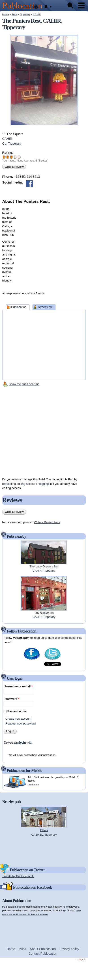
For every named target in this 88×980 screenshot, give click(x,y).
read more (33, 784)
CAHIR (37, 14)
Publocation (19, 307)
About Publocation (43, 949)
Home (5, 14)
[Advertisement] (46, 246)
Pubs (14, 14)
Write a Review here (47, 522)
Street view (45, 307)
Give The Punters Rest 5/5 (19, 157)
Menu (81, 6)
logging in (46, 484)
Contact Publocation (43, 954)
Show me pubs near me (24, 384)
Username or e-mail (18, 686)
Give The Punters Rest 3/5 (12, 157)
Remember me (17, 711)
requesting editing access (19, 484)
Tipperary (25, 14)
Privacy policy (69, 949)
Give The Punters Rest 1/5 (4, 157)
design (81, 959)
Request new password (20, 724)
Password (11, 699)
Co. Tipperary (12, 144)
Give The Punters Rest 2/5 (8, 157)
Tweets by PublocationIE (18, 876)
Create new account (18, 719)
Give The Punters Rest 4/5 (16, 157)
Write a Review (14, 167)
